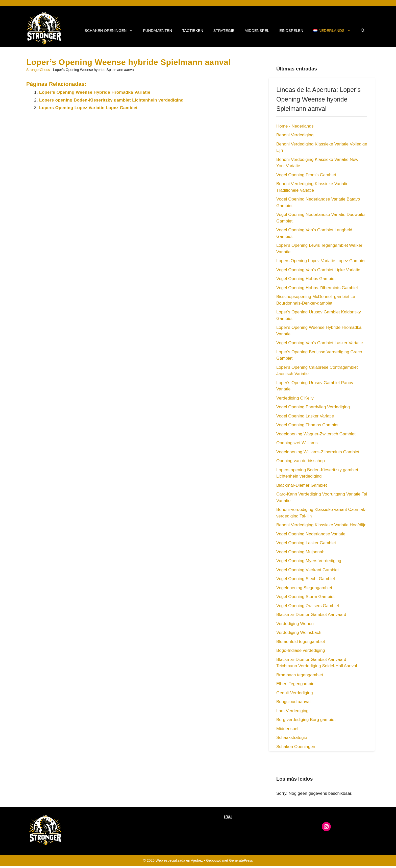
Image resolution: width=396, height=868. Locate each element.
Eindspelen (291, 30)
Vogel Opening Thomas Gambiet (307, 425)
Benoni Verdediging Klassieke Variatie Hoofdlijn (321, 525)
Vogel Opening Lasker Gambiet (306, 543)
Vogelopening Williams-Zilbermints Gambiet (318, 452)
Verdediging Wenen (295, 624)
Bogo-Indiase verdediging (301, 650)
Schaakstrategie (292, 738)
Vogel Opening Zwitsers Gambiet (308, 606)
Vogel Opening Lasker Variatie (305, 416)
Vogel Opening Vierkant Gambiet (307, 570)
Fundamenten (157, 30)
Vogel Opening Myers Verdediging (309, 561)
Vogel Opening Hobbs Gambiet (306, 279)
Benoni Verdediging (295, 135)
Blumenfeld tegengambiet (301, 642)
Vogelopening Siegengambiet (304, 588)
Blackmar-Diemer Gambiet (302, 485)
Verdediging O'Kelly (295, 398)
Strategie (224, 30)
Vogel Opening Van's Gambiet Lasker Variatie (320, 343)
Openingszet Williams (297, 443)
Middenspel (257, 30)
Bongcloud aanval (293, 702)
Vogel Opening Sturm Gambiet (305, 597)
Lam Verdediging (292, 711)
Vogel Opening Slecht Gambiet (306, 579)
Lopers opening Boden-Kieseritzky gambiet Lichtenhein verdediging (111, 100)
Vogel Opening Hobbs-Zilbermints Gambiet (317, 288)
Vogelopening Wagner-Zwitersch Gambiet (316, 434)
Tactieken (193, 30)
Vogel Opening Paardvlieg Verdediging (313, 407)
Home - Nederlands (295, 126)
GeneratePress (241, 860)
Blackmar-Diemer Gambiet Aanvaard (311, 615)
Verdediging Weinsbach (299, 633)
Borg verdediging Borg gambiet (306, 720)
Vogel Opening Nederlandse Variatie (311, 534)
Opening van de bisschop (301, 461)
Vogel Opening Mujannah (300, 552)
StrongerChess (38, 70)
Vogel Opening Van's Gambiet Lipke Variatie (318, 270)
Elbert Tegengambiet (296, 684)
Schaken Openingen (111, 31)
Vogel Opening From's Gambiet (306, 175)
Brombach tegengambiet (300, 675)
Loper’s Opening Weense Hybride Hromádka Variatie (95, 92)
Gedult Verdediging (295, 693)
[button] (363, 31)
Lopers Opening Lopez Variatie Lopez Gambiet (88, 108)
